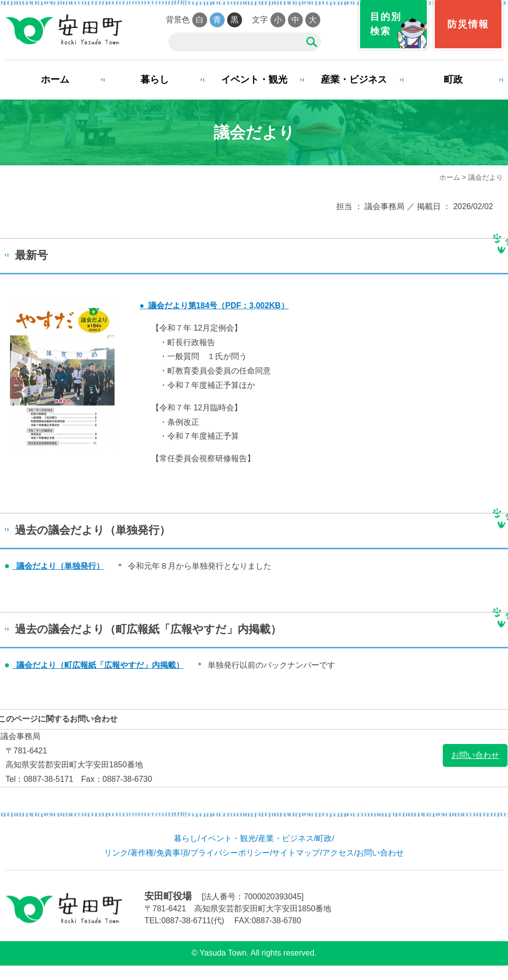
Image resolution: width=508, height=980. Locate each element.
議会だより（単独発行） (58, 566)
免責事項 (172, 853)
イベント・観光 (254, 79)
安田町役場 (63, 30)
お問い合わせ (475, 755)
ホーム (55, 79)
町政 (453, 79)
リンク (116, 853)
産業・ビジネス (354, 79)
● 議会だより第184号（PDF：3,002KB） (214, 306)
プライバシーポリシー (230, 853)
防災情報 (468, 24)
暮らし (155, 79)
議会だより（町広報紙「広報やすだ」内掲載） (98, 665)
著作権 (142, 853)
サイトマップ (296, 853)
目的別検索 (386, 24)
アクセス (338, 853)
